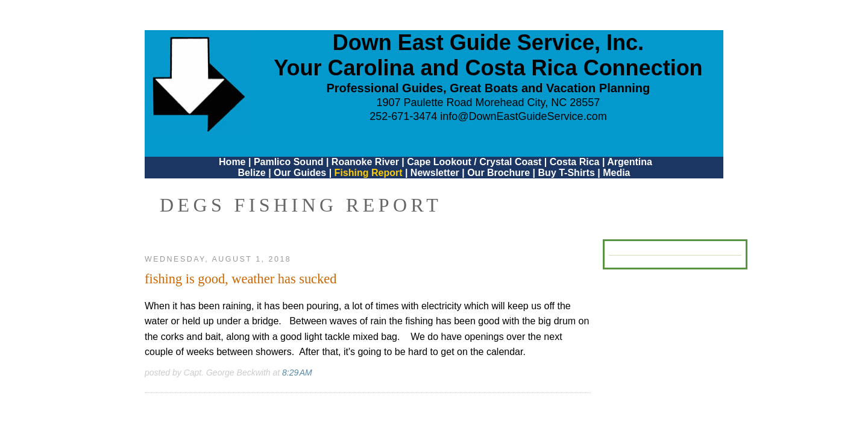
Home (232, 162)
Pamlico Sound (289, 162)
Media (616, 173)
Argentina (630, 162)
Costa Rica (575, 162)
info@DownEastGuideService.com (523, 116)
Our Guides (300, 173)
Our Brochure (498, 173)
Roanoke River (365, 162)
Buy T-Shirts (567, 173)
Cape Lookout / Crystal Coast (474, 162)
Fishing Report (370, 173)
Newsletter (435, 173)
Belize (251, 173)
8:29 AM (297, 373)
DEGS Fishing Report (301, 205)
